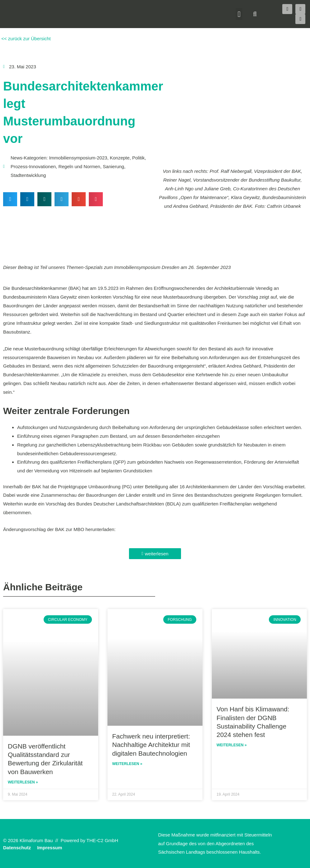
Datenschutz (17, 848)
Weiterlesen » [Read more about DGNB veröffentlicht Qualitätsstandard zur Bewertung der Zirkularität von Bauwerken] (23, 782)
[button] (239, 14)
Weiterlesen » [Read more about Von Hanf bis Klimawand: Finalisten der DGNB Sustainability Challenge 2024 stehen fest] (232, 745)
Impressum (50, 848)
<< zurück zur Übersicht (25, 39)
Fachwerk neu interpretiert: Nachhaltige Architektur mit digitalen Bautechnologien (151, 745)
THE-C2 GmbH (103, 840)
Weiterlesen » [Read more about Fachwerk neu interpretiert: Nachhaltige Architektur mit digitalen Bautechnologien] (127, 764)
